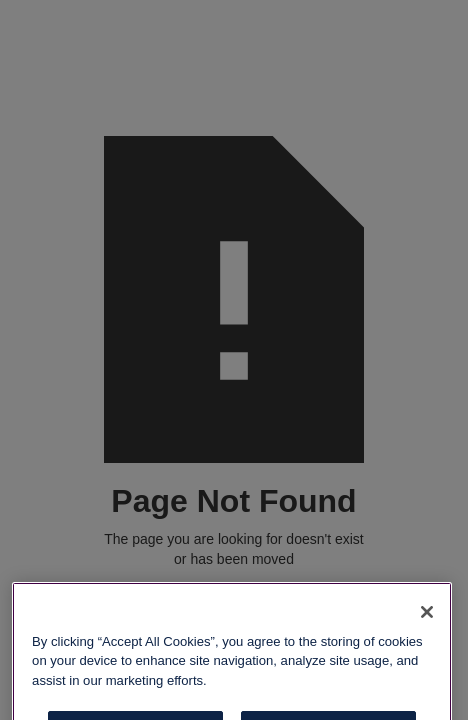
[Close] (427, 622)
